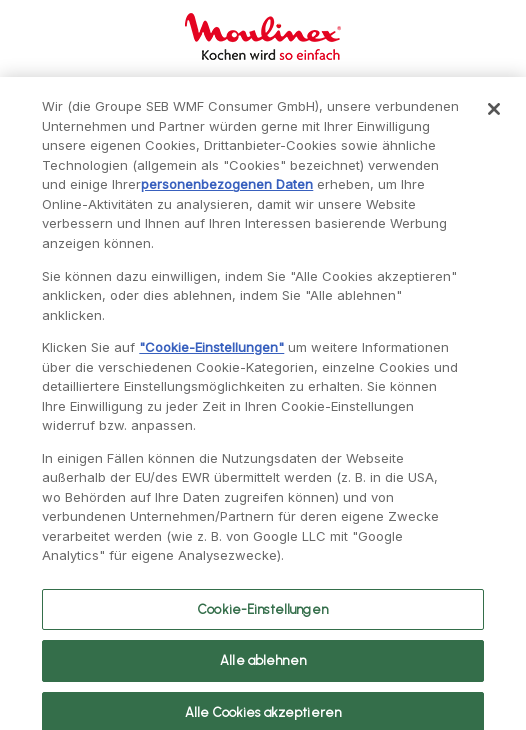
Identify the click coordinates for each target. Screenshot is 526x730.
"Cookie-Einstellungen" (211, 357)
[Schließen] (494, 119)
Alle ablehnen (263, 670)
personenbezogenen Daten (227, 194)
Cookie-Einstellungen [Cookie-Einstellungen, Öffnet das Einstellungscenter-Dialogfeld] (263, 618)
